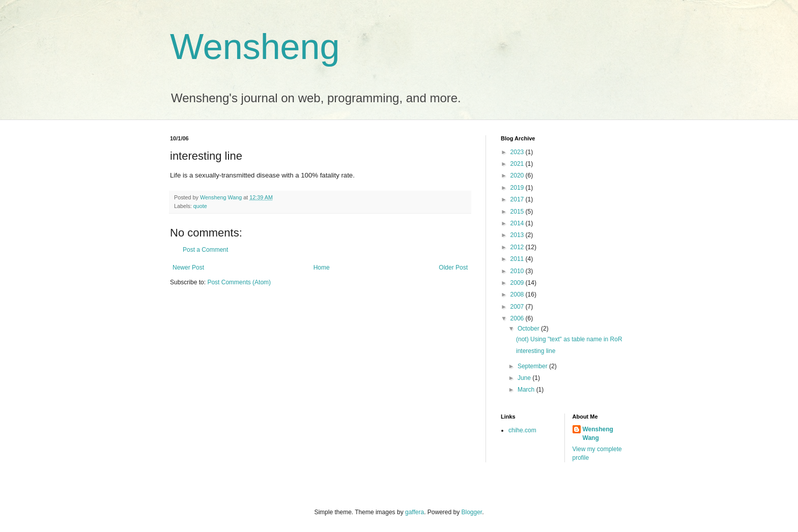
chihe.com (522, 430)
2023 (518, 152)
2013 (518, 235)
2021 (518, 164)
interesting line (536, 351)
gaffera (415, 512)
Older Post (453, 268)
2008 (518, 294)
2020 (518, 175)
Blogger (472, 512)
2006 (518, 318)
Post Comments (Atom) (239, 282)
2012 (518, 247)
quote (200, 206)
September (533, 366)
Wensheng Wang (598, 434)
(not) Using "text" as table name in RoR (569, 339)
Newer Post (188, 268)
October (529, 329)
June (525, 378)
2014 (518, 223)
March (527, 390)
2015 (518, 212)
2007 (518, 307)
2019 (518, 188)
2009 (518, 283)
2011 (518, 259)
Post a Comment (205, 250)
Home (322, 268)
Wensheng (255, 47)
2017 (518, 199)
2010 (518, 271)
